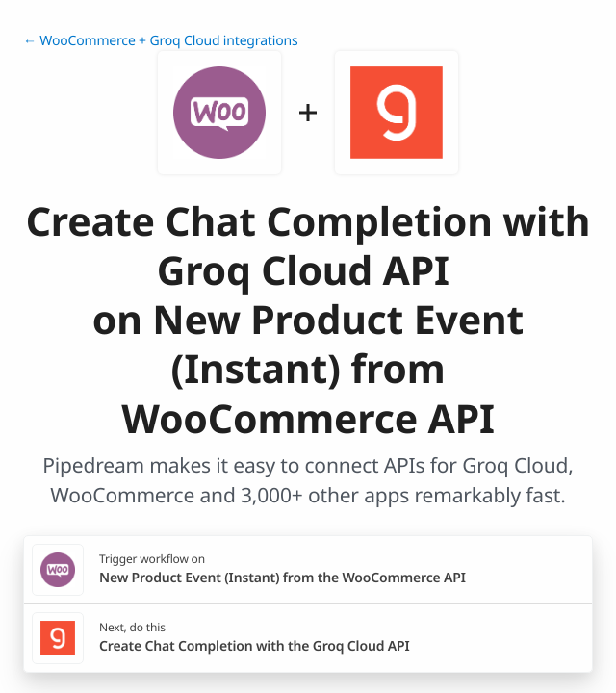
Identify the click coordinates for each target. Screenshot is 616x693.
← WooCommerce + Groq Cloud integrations (161, 41)
